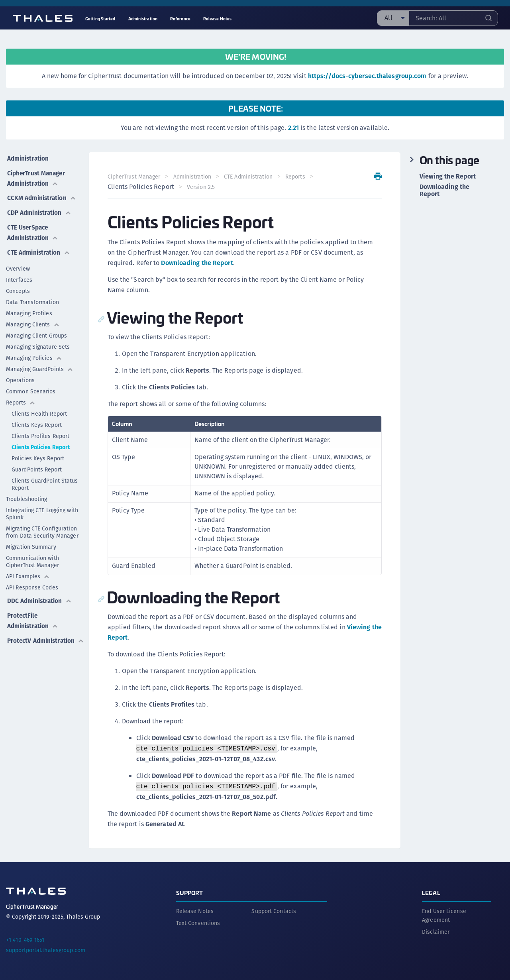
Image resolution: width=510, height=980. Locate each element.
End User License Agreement (444, 915)
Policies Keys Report (38, 452)
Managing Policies (34, 351)
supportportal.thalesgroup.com (46, 949)
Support (190, 892)
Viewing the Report (448, 177)
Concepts (18, 284)
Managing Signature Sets (38, 340)
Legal (431, 892)
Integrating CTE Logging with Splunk (42, 507)
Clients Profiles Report (40, 429)
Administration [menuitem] (143, 19)
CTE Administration (39, 246)
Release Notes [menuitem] (217, 19)
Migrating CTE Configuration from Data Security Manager (42, 525)
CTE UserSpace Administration (33, 227)
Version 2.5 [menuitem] (202, 187)
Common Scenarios (31, 385)
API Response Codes (32, 581)
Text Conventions (198, 922)
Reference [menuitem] (180, 19)
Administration (28, 157)
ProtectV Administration (33, 636)
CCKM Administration (42, 195)
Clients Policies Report (41, 440)
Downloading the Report (198, 263)
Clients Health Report (39, 407)
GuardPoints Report (37, 463)
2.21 (293, 128)
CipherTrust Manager (134, 177)
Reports (21, 396)
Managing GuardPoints (40, 362)
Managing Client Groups (36, 329)
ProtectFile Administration (33, 612)
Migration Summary (31, 540)
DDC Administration (40, 593)
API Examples (28, 570)
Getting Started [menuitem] (100, 19)
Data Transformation (32, 295)
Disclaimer (436, 931)
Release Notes (195, 910)
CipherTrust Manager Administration (37, 176)
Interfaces (19, 273)
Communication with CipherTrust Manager (32, 555)
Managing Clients (33, 318)
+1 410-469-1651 (25, 939)
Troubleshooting (27, 492)
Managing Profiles (29, 306)
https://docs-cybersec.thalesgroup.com (367, 76)
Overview (18, 262)
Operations (20, 373)
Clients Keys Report (37, 418)
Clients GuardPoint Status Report (45, 477)
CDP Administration (40, 208)
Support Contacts (274, 910)
